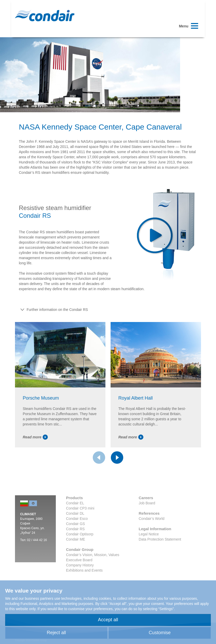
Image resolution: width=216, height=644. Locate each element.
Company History (80, 580)
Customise (160, 633)
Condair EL (75, 518)
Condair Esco (77, 534)
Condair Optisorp (80, 549)
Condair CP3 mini (80, 523)
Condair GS (76, 539)
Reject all (56, 633)
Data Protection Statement (160, 554)
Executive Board (79, 575)
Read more (35, 452)
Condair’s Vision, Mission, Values (93, 570)
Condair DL (75, 528)
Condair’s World (152, 534)
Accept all (108, 620)
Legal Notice (149, 549)
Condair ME (76, 554)
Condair (45, 16)
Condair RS (75, 544)
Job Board (147, 518)
